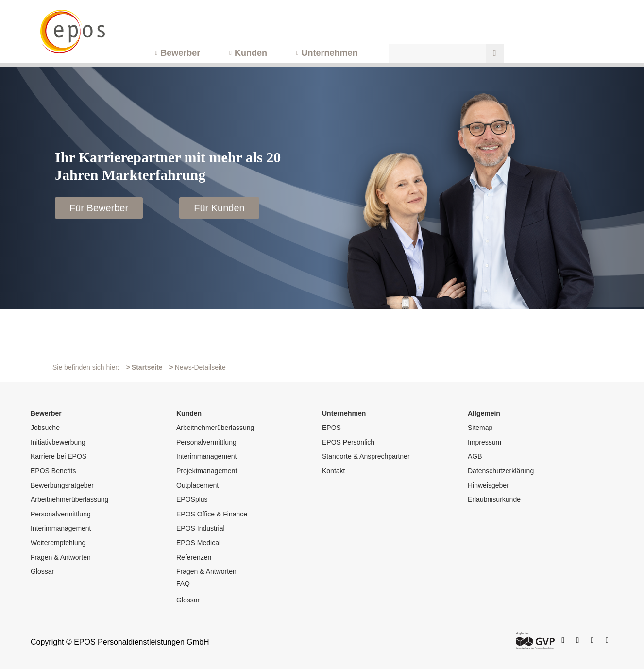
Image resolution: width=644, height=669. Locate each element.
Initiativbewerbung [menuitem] (58, 442)
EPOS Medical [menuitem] (198, 543)
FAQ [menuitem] (183, 583)
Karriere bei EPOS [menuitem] (59, 456)
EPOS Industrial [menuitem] (201, 528)
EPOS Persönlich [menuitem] (348, 442)
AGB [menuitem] (475, 456)
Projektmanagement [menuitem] (207, 471)
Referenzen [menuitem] (194, 557)
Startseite (147, 367)
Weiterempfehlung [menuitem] (58, 543)
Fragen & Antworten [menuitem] (61, 557)
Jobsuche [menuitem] (45, 428)
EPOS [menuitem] (331, 428)
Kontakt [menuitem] (333, 471)
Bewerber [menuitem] (180, 53)
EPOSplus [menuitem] (192, 499)
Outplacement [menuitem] (197, 485)
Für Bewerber (99, 208)
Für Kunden (219, 208)
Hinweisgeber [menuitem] (488, 485)
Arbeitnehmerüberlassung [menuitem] (69, 499)
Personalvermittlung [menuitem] (61, 514)
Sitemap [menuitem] (480, 428)
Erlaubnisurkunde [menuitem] (494, 499)
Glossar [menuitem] (42, 571)
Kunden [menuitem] (251, 53)
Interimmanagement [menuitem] (61, 528)
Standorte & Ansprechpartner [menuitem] (366, 456)
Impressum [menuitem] (484, 442)
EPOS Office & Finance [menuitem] (212, 514)
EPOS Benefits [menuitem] (53, 471)
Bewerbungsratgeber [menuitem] (62, 485)
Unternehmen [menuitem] (330, 53)
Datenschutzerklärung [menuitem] (501, 471)
